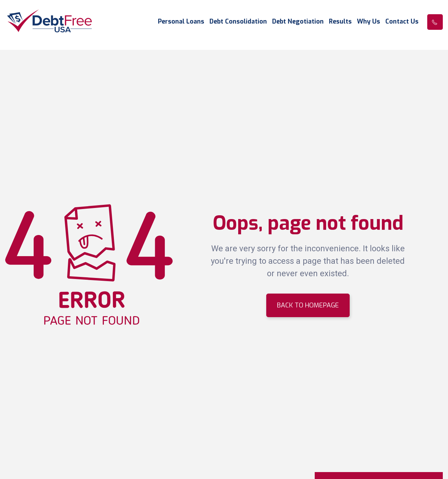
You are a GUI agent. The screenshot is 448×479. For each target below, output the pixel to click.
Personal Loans (181, 22)
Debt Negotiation (298, 22)
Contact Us (402, 22)
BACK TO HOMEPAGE (308, 305)
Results (340, 22)
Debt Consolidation (238, 22)
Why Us (369, 22)
